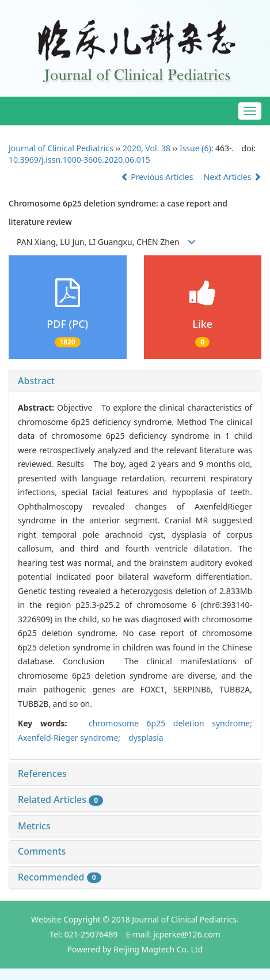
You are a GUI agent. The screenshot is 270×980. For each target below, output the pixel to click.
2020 (132, 148)
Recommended (60, 877)
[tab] (135, 381)
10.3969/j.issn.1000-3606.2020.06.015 (79, 160)
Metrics (34, 826)
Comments (42, 851)
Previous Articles (158, 177)
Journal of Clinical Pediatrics (61, 148)
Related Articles (60, 799)
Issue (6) (195, 148)
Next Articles (233, 177)
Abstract (36, 381)
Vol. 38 (158, 148)
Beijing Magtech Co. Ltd (158, 949)
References (42, 774)
